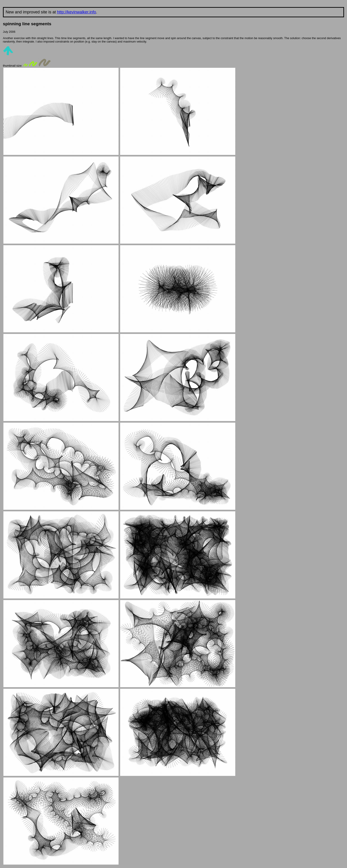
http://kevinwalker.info (77, 12)
